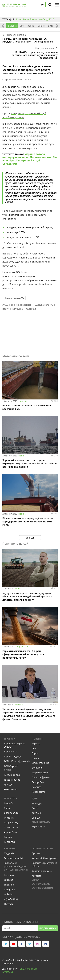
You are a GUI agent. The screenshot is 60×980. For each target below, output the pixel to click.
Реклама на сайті (13, 858)
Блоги (7, 808)
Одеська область (44, 305)
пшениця (31, 309)
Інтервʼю (19, 589)
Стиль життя (11, 827)
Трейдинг (9, 785)
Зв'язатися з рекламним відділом (15, 865)
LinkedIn (9, 894)
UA (43, 5)
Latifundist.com (42, 848)
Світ (22, 26)
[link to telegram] (6, 944)
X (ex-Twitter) (11, 899)
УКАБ (5, 305)
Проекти (10, 739)
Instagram (9, 889)
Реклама (10, 848)
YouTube (9, 880)
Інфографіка (38, 827)
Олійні (41, 26)
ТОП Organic (11, 766)
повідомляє (18, 113)
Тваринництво (12, 780)
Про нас (36, 853)
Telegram (9, 885)
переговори (21, 276)
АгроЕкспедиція (13, 756)
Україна (12, 26)
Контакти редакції (42, 871)
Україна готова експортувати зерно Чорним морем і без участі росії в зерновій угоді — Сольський (30, 159)
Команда (36, 876)
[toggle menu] (57, 5)
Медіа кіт (9, 853)
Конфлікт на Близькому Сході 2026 (35, 19)
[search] (50, 5)
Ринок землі (11, 789)
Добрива (53, 26)
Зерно (31, 26)
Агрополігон (11, 752)
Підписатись (48, 928)
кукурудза (17, 309)
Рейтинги (9, 818)
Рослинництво (12, 775)
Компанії (37, 813)
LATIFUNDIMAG (41, 884)
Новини (23, 401)
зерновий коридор (21, 305)
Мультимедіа (41, 822)
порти (6, 309)
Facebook (9, 875)
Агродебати (10, 832)
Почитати (11, 798)
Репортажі (10, 842)
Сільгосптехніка (40, 763)
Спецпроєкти (21, 647)
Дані (35, 798)
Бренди (36, 818)
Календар (37, 803)
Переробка (38, 782)
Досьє (35, 808)
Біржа (36, 880)
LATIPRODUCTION (42, 888)
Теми (7, 770)
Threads (8, 904)
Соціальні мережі (16, 870)
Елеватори (38, 768)
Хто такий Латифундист (45, 858)
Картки (8, 837)
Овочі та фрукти (41, 777)
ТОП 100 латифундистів (17, 761)
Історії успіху (11, 823)
